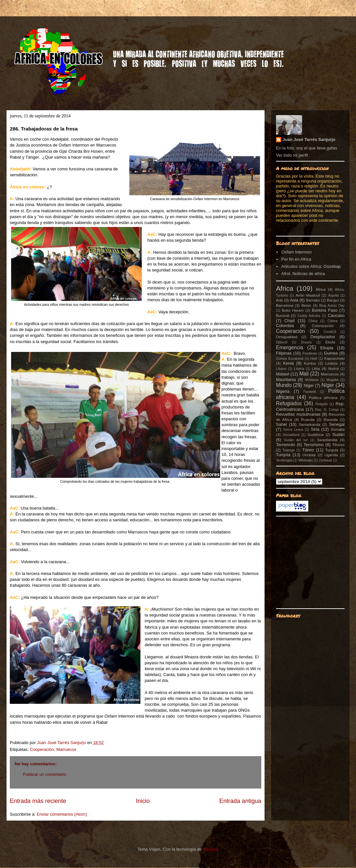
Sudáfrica (315, 434)
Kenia (288, 363)
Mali (304, 374)
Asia (294, 300)
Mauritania (286, 380)
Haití (314, 359)
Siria (315, 429)
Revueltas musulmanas (298, 414)
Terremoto (286, 445)
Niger (309, 385)
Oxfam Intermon (296, 252)
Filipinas (284, 353)
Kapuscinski (334, 358)
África (321, 289)
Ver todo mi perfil (292, 155)
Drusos (306, 342)
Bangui (333, 300)
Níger (328, 385)
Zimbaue (325, 460)
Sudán (338, 434)
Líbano (281, 369)
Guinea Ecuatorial (290, 359)
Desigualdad (287, 337)
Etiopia (327, 348)
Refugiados (289, 403)
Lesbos (332, 363)
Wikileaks (306, 460)
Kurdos (310, 363)
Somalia (338, 429)
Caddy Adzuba (309, 316)
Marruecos (66, 749)
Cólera (333, 321)
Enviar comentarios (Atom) (62, 814)
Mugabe (332, 380)
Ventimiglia (284, 460)
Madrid (333, 369)
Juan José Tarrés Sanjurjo (62, 743)
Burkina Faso (325, 310)
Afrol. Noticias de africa (303, 274)
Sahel (281, 424)
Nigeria (283, 391)
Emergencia (290, 347)
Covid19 (330, 332)
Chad (290, 321)
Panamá (309, 392)
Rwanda (331, 419)
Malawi (283, 374)
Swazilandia (327, 440)
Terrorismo (314, 445)
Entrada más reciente (38, 801)
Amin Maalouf (308, 295)
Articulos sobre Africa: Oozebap (311, 266)
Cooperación (42, 749)
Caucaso (336, 315)
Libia (316, 368)
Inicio (143, 801)
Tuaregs (289, 450)
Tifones (338, 445)
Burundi (283, 315)
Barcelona (285, 305)
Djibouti (282, 342)
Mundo (284, 385)
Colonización (323, 326)
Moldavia (312, 380)
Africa (285, 288)
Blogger (210, 849)
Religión (322, 404)
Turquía (283, 455)
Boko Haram (293, 310)
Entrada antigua (240, 801)
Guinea (331, 353)
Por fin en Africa (296, 259)
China (313, 321)
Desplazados (323, 337)
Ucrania (309, 455)
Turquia (332, 450)
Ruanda (308, 419)
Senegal (337, 424)
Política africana (323, 398)
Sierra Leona (293, 430)
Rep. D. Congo (327, 410)
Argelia (333, 295)
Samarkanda (309, 424)
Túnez (308, 450)
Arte (279, 300)
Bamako (313, 300)
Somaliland (291, 435)
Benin (306, 305)
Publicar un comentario (45, 774)
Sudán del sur (296, 440)
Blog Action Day (332, 306)
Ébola (330, 342)
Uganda (331, 455)
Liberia (299, 369)
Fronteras (310, 353)
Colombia (285, 326)
